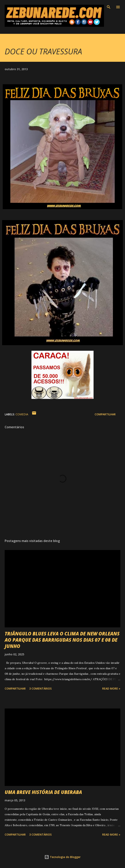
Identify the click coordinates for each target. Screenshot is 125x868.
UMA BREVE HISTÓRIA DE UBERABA (43, 792)
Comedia (22, 414)
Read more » (111, 688)
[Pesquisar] (109, 7)
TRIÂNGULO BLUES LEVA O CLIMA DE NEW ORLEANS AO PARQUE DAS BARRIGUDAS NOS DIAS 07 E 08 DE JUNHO (62, 640)
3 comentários (40, 688)
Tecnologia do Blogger (62, 857)
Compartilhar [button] (105, 414)
